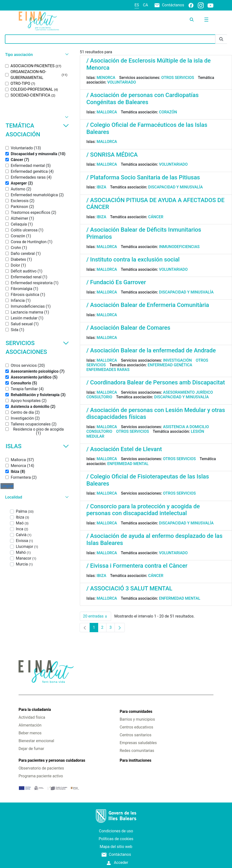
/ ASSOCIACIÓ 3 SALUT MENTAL (129, 588)
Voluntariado (122, 82)
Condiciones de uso (116, 831)
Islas (37, 446)
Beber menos (30, 733)
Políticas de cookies (116, 839)
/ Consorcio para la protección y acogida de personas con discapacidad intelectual (143, 510)
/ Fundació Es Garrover (116, 282)
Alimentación (30, 725)
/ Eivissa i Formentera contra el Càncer (137, 566)
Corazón (168, 112)
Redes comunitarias (137, 751)
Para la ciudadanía (35, 710)
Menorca (106, 78)
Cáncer (156, 217)
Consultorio (99, 397)
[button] (36, 55)
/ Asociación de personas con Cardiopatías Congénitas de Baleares (143, 99)
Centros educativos (136, 727)
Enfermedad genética (170, 365)
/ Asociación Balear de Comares (128, 328)
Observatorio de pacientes (41, 768)
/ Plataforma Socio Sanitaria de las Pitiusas (143, 177)
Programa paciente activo (41, 776)
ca (145, 5)
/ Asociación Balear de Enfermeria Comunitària (148, 305)
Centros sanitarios (136, 735)
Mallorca (107, 112)
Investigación (177, 360)
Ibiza (102, 187)
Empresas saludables (138, 743)
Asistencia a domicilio (186, 427)
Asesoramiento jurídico (188, 392)
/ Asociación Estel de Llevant (124, 449)
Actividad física (32, 717)
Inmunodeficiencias (179, 247)
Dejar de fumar (31, 749)
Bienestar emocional (36, 741)
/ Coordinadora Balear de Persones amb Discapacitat (156, 382)
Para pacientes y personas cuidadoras (52, 760)
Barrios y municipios (137, 719)
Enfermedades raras (108, 370)
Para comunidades (136, 711)
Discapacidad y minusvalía (176, 187)
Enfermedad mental (128, 464)
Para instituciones (136, 760)
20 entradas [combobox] (97, 616)
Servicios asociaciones (37, 347)
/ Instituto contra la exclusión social (133, 260)
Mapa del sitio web (116, 847)
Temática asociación (37, 130)
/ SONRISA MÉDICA (112, 155)
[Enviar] (221, 39)
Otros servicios (178, 78)
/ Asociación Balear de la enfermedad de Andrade (151, 350)
